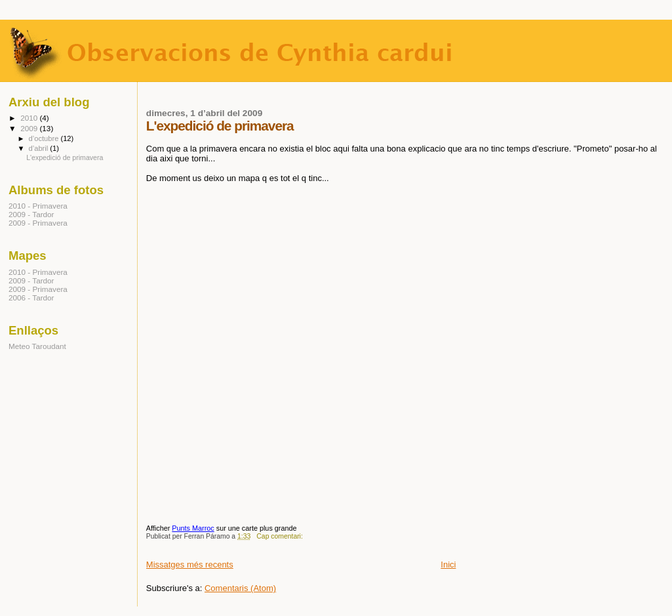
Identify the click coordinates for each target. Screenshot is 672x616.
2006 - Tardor (31, 298)
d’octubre (45, 138)
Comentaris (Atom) (240, 588)
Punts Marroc (193, 528)
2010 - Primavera (38, 206)
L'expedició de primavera (220, 126)
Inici (448, 565)
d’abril (40, 148)
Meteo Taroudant (37, 346)
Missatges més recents (190, 565)
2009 (30, 128)
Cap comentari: (280, 536)
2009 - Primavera (38, 223)
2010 (30, 118)
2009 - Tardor (31, 214)
